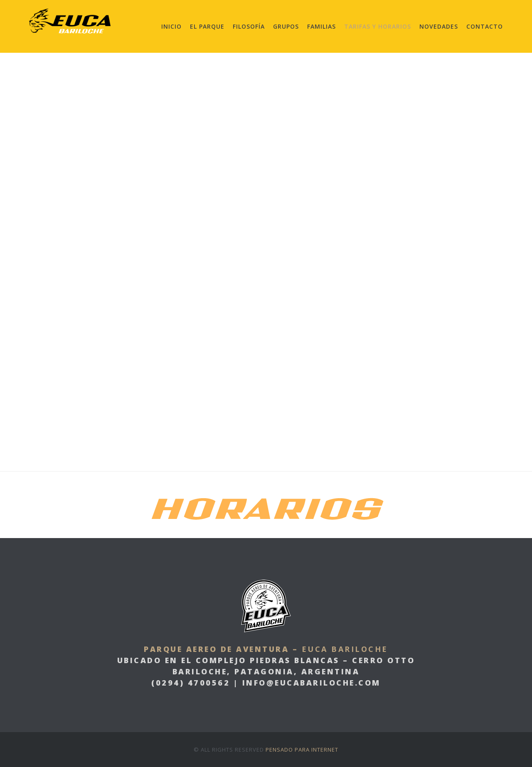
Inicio (171, 26)
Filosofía (249, 26)
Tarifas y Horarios (378, 26)
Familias (321, 26)
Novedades (439, 26)
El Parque (207, 26)
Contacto (485, 26)
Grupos (286, 26)
